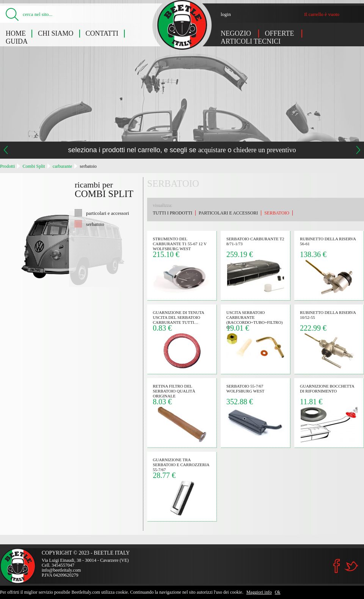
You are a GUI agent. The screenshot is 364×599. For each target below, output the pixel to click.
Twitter (351, 566)
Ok (278, 592)
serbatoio (88, 166)
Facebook (337, 566)
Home (16, 33)
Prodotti (7, 166)
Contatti (102, 33)
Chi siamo (56, 33)
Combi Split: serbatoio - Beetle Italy (182, 25)
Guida (17, 41)
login (226, 14)
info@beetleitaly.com (61, 570)
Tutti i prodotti (173, 213)
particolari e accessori (107, 213)
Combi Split (34, 166)
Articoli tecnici (251, 41)
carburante (62, 166)
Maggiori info (259, 592)
